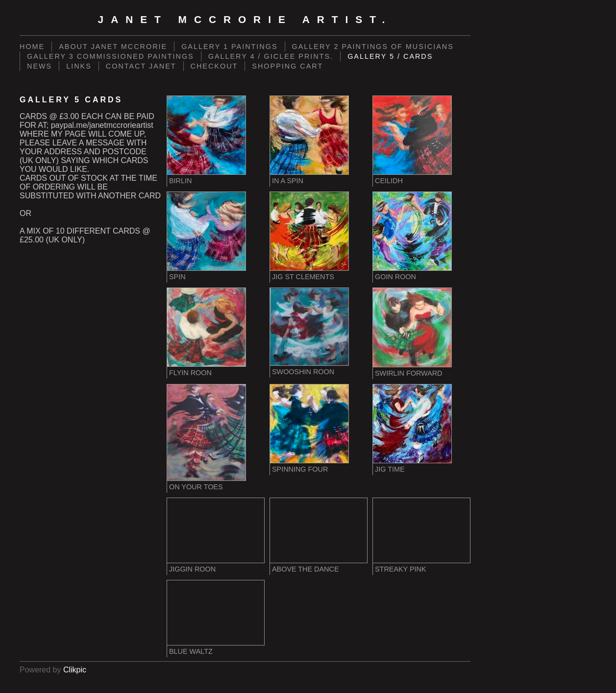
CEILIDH (389, 181)
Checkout (214, 66)
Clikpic (75, 670)
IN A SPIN (288, 181)
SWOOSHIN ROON (303, 372)
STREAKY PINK (401, 569)
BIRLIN (180, 181)
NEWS (39, 66)
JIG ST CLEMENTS (303, 277)
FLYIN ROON (190, 373)
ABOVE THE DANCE (305, 569)
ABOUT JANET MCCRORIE (113, 47)
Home (32, 47)
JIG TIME (390, 469)
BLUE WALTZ (191, 651)
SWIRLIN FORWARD (409, 373)
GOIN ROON (395, 277)
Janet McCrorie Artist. (245, 19)
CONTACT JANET (141, 66)
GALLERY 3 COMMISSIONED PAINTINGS (111, 56)
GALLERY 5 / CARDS (390, 56)
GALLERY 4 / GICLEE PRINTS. (271, 56)
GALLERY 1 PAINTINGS (229, 47)
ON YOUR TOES (196, 487)
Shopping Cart (287, 66)
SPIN (177, 277)
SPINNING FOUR (300, 469)
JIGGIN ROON (192, 569)
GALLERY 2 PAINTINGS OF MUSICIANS (373, 47)
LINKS (79, 66)
